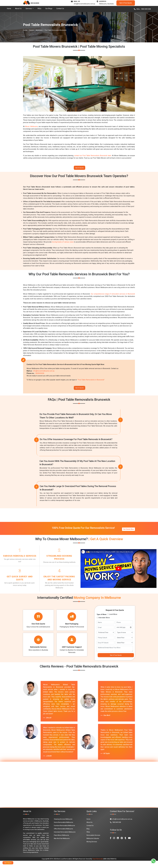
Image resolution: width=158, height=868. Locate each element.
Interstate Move (104, 624)
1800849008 (40, 375)
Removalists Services (93, 842)
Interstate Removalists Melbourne (65, 839)
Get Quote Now (128, 530)
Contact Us (60, 9)
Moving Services (92, 849)
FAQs (39, 9)
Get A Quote (80, 168)
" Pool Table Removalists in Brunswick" (91, 381)
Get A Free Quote (126, 3)
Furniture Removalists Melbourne (64, 833)
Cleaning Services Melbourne (63, 826)
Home (9, 9)
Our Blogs (49, 9)
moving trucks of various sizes (63, 243)
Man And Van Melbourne (62, 846)
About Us (18, 9)
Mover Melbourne (31, 126)
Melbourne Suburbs (93, 846)
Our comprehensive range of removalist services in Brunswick (113, 295)
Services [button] (29, 9)
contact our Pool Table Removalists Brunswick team (93, 156)
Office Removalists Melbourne (63, 836)
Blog (88, 836)
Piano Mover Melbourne (61, 842)
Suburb (31, 30)
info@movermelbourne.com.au (84, 4)
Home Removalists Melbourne (63, 830)
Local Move (113, 620)
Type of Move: (102, 621)
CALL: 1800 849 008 (142, 9)
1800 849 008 (115, 830)
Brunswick (39, 30)
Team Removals (98, 866)
